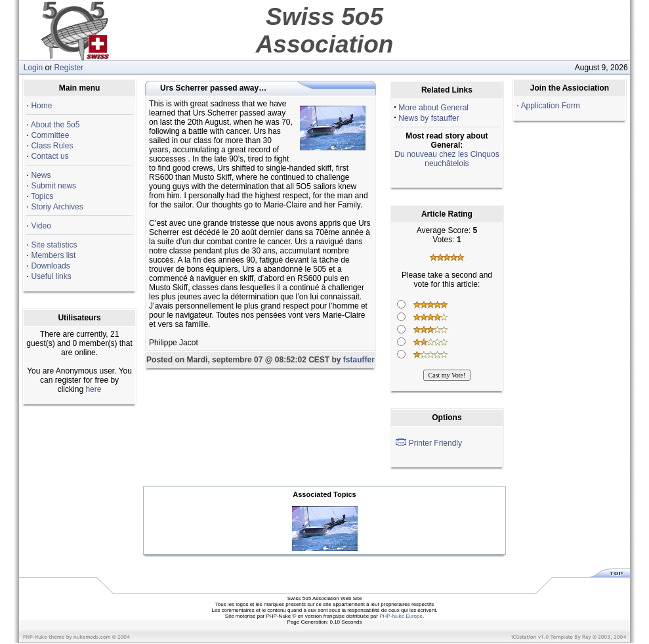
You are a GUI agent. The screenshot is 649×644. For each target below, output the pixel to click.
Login (33, 68)
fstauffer (359, 360)
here (93, 389)
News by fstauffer (429, 118)
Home (41, 106)
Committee (50, 135)
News (41, 175)
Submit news (53, 186)
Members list (53, 255)
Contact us (50, 156)
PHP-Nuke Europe (401, 616)
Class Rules (52, 146)
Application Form (551, 106)
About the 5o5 (55, 125)
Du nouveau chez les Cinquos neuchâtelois (447, 159)
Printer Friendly (435, 443)
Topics (42, 196)
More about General (433, 108)
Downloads (50, 266)
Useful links (51, 276)
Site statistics (54, 245)
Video (41, 226)
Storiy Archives (57, 207)
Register (69, 68)
